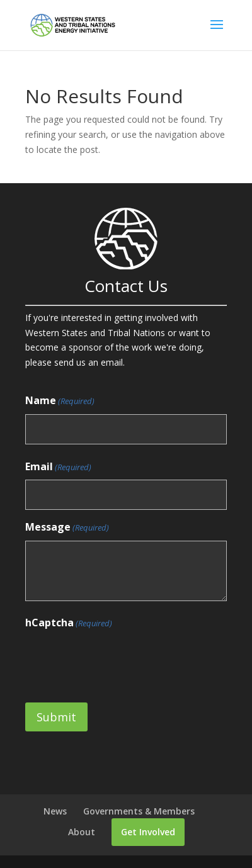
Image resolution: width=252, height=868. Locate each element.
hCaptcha (69, 623)
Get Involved (148, 832)
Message (67, 528)
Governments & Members (139, 811)
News (55, 811)
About (82, 832)
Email (58, 467)
